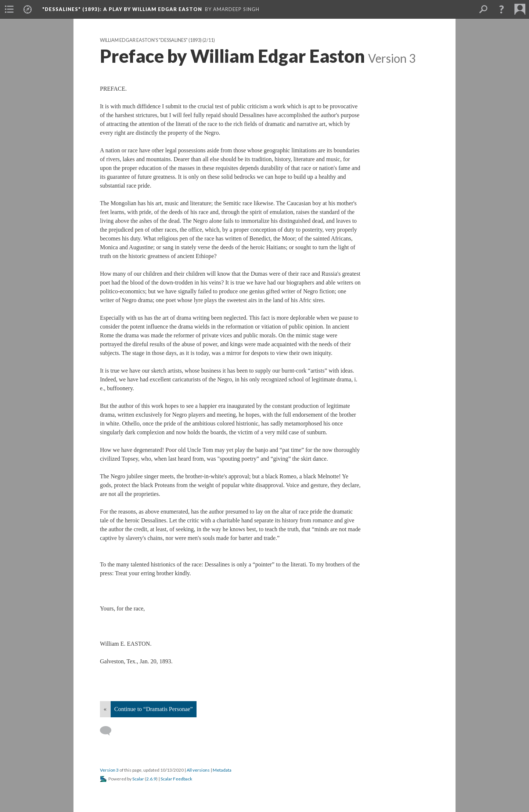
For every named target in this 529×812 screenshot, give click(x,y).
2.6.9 (151, 779)
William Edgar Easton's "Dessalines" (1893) (151, 40)
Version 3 (109, 770)
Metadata (222, 770)
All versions (198, 770)
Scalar (138, 779)
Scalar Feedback (176, 779)
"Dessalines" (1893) (122, 9)
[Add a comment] (109, 731)
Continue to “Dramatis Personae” (154, 709)
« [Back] (105, 709)
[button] (501, 9)
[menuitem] (9, 9)
